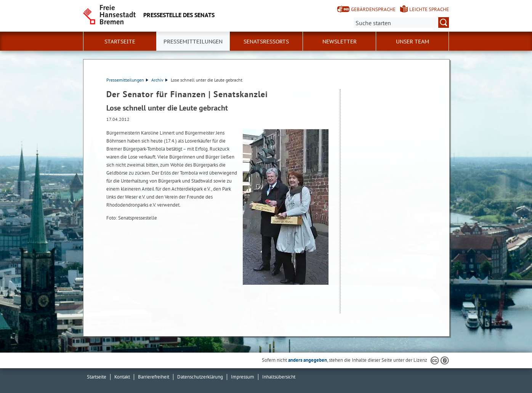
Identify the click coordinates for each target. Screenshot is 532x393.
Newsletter (340, 42)
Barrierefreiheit (154, 377)
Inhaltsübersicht (279, 377)
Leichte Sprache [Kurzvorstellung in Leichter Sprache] (429, 9)
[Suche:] (401, 22)
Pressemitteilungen (127, 80)
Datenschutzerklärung (200, 377)
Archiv (159, 80)
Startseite (120, 42)
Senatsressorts (266, 42)
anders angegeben (308, 360)
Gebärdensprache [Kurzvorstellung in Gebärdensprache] (373, 9)
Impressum (243, 377)
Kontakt (122, 377)
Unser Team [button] (413, 42)
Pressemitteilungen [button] (193, 42)
